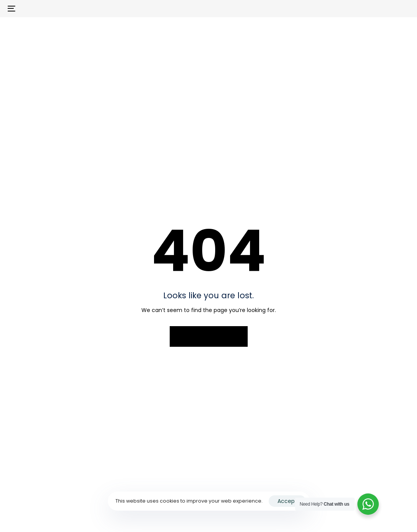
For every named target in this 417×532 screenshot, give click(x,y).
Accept (287, 501)
